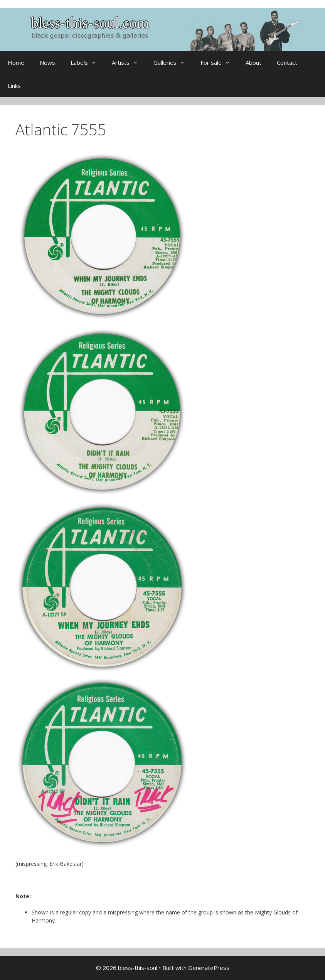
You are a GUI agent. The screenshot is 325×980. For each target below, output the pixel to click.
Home (16, 62)
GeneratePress (209, 968)
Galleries (173, 62)
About (253, 62)
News (47, 62)
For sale (219, 62)
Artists (129, 62)
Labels (87, 62)
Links (14, 86)
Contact (287, 62)
